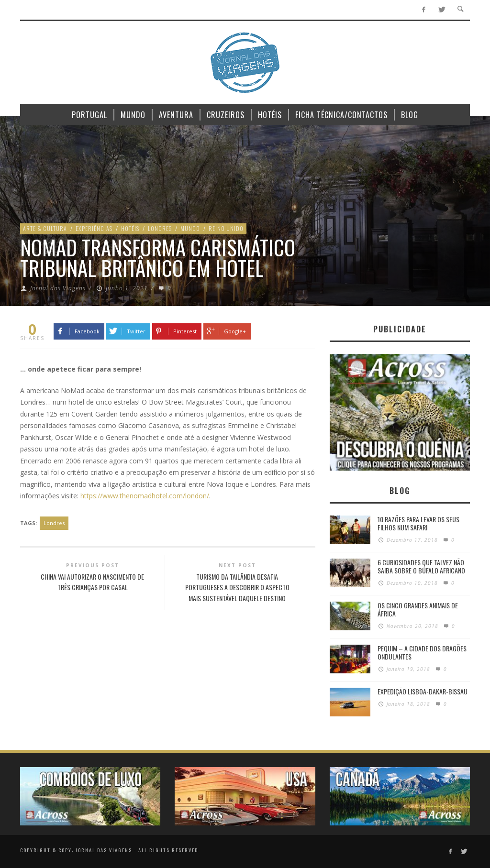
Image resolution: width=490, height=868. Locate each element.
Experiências (94, 228)
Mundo (190, 228)
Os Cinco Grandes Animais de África (418, 609)
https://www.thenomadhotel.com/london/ (145, 496)
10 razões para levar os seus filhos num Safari (418, 523)
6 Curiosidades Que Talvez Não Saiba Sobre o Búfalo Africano (421, 566)
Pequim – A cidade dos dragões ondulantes (422, 652)
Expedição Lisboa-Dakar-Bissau (423, 691)
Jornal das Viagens (58, 288)
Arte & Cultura (45, 228)
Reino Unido (226, 228)
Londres (160, 228)
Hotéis (130, 228)
